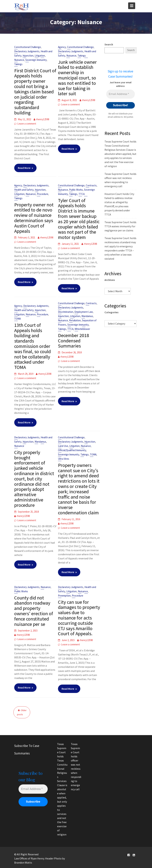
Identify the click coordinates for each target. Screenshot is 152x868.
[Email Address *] (121, 94)
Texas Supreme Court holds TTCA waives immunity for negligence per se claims (120, 226)
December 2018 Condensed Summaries (74, 341)
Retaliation (75, 320)
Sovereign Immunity (36, 60)
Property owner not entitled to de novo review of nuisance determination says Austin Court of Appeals (34, 218)
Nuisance (19, 60)
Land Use (63, 446)
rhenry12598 (43, 119)
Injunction (28, 56)
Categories (112, 312)
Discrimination (66, 312)
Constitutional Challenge (28, 47)
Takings (18, 64)
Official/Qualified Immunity (72, 450)
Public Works (76, 190)
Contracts (91, 185)
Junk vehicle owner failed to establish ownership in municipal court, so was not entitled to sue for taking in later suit (77, 78)
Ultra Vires (64, 459)
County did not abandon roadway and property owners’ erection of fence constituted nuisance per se (34, 611)
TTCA (82, 194)
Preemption (64, 596)
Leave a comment (27, 124)
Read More (24, 168)
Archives (110, 280)
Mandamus (87, 316)
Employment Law (84, 312)
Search (109, 44)
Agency (62, 47)
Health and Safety (24, 190)
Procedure (43, 194)
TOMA (17, 319)
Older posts (22, 712)
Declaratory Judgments (27, 51)
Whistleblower (82, 329)
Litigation (40, 56)
